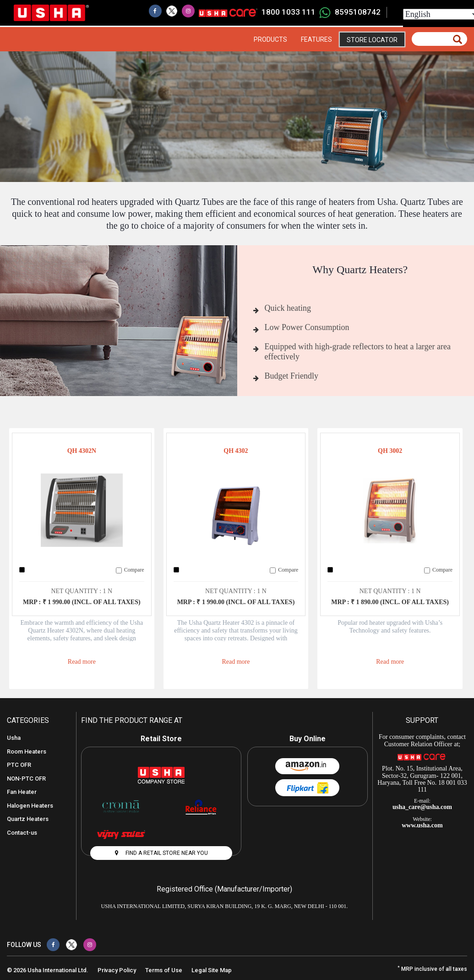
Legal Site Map (212, 970)
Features (316, 39)
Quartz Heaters (28, 819)
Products (270, 39)
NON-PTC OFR (26, 779)
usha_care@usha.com (422, 807)
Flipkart (308, 788)
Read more (82, 662)
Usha (14, 738)
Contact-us (22, 833)
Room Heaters (27, 752)
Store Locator (372, 40)
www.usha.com (422, 826)
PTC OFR (19, 765)
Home (240, 39)
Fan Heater (22, 792)
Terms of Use (164, 970)
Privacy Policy (117, 970)
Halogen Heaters (30, 806)
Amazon (308, 766)
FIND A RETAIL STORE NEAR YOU (161, 853)
